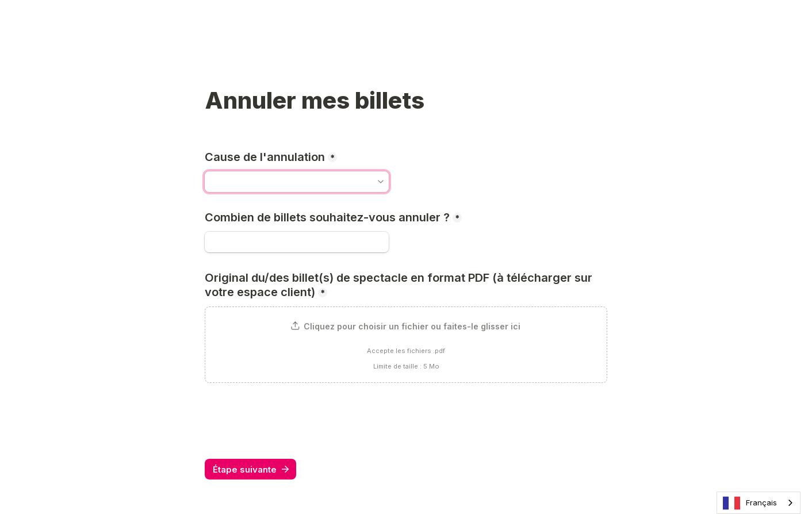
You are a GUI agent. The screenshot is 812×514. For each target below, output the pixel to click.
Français (750, 503)
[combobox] (759, 503)
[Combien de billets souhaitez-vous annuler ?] (297, 242)
